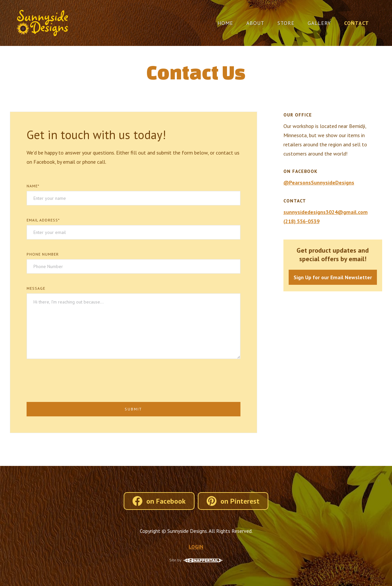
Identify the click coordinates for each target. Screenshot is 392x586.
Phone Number (43, 254)
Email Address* (43, 220)
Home (225, 23)
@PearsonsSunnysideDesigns (319, 182)
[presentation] (76, 380)
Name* (33, 186)
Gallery (319, 23)
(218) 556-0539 (301, 221)
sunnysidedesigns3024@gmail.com (326, 212)
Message (36, 288)
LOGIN (196, 547)
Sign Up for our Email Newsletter (333, 277)
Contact (357, 23)
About (255, 23)
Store (286, 23)
